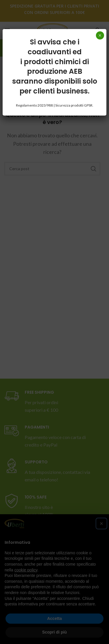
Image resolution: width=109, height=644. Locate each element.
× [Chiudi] (100, 35)
